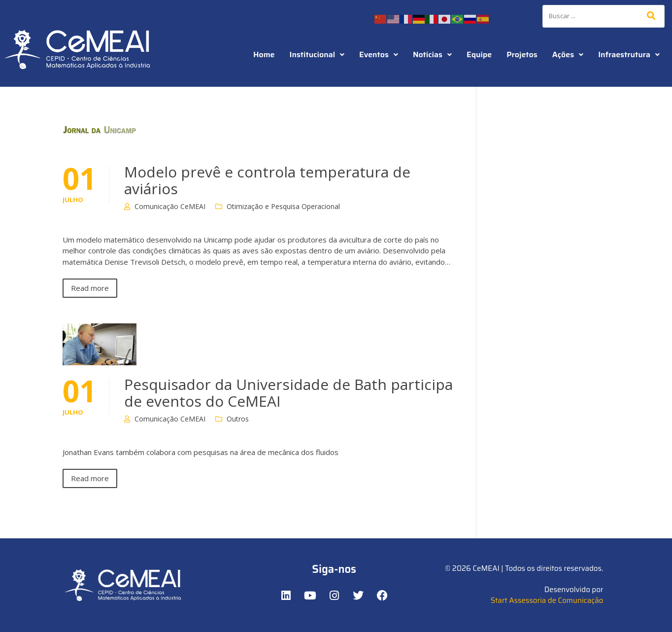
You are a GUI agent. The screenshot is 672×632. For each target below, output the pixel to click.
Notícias (432, 54)
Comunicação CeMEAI (170, 206)
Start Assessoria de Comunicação (547, 600)
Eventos (379, 54)
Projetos (522, 54)
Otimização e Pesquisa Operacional (283, 206)
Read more (90, 288)
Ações (568, 54)
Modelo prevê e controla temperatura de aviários (267, 180)
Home (264, 54)
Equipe (479, 54)
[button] (317, 55)
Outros (238, 419)
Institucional (317, 54)
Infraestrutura (629, 54)
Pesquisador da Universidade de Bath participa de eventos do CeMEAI (288, 393)
